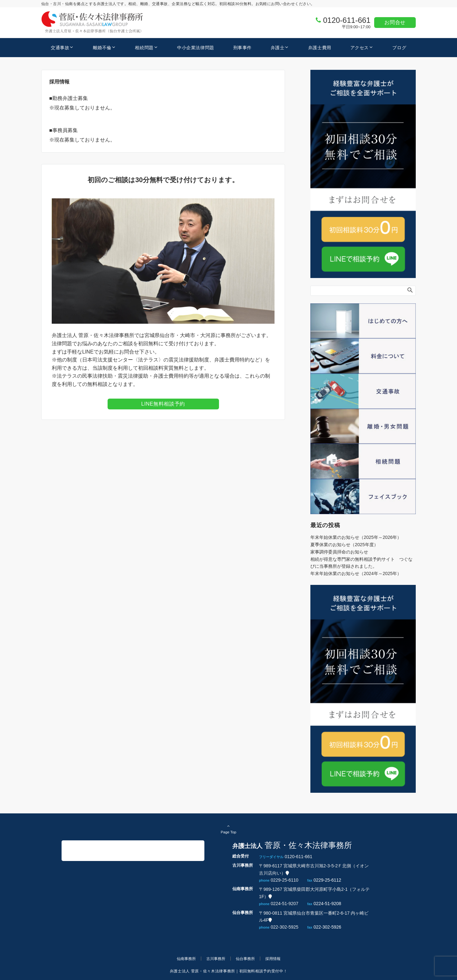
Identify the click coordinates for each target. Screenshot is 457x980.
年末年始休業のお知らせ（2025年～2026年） (356, 537)
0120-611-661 (347, 20)
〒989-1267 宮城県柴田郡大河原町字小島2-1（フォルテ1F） (314, 893)
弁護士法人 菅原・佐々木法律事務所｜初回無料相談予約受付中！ (228, 971)
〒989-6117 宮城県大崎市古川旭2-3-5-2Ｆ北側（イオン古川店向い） (314, 869)
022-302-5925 (285, 927)
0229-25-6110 (285, 880)
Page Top (228, 829)
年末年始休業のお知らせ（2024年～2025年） (356, 573)
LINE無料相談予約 (163, 404)
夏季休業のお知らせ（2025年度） (344, 545)
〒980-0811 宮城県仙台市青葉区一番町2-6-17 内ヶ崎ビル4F (314, 917)
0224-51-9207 (285, 904)
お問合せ (395, 22)
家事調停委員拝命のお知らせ (339, 552)
